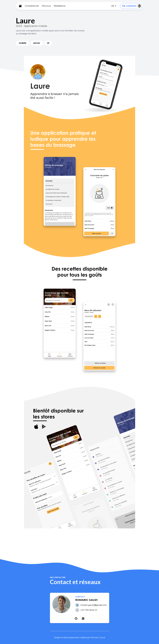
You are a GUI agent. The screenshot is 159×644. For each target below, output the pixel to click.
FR (114, 6)
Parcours (46, 6)
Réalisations (60, 6)
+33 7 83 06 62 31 (89, 610)
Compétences (32, 6)
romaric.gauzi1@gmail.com (93, 605)
